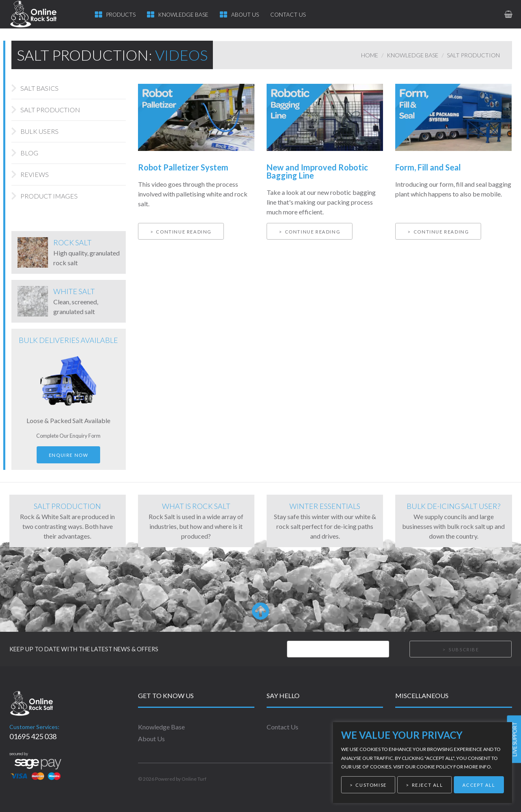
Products (121, 15)
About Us (245, 15)
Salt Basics (39, 88)
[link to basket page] (508, 14)
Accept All (479, 785)
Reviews (35, 174)
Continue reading (184, 232)
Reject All (428, 785)
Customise (371, 785)
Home (370, 55)
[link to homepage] (41, 14)
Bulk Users (39, 131)
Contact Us (288, 15)
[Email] (338, 649)
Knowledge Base (183, 15)
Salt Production (473, 55)
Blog (29, 153)
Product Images (49, 196)
